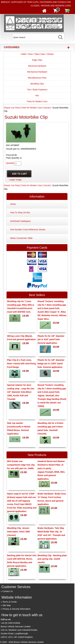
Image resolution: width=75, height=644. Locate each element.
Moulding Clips (37, 84)
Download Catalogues (20, 221)
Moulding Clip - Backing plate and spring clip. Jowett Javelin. (52, 559)
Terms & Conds (10, 602)
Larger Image (15, 180)
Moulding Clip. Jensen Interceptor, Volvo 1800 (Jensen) (18, 532)
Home (13, 204)
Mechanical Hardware (37, 72)
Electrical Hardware (37, 66)
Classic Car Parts (12, 108)
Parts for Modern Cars (37, 101)
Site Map (7, 605)
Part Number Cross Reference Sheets (28, 230)
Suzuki (47, 108)
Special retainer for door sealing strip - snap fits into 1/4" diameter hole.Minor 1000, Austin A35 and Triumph (21, 392)
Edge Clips (37, 60)
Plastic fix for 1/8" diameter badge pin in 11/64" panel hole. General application (51, 364)
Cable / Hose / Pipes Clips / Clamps (37, 54)
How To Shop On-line (20, 212)
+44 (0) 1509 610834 (10, 623)
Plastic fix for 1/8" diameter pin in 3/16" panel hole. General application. (51, 340)
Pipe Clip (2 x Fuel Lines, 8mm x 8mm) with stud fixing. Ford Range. (22, 364)
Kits (37, 96)
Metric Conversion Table (21, 238)
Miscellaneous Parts (37, 78)
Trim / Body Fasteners (37, 90)
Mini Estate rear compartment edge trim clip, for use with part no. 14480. (21, 465)
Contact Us (8, 591)
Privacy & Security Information (17, 609)
